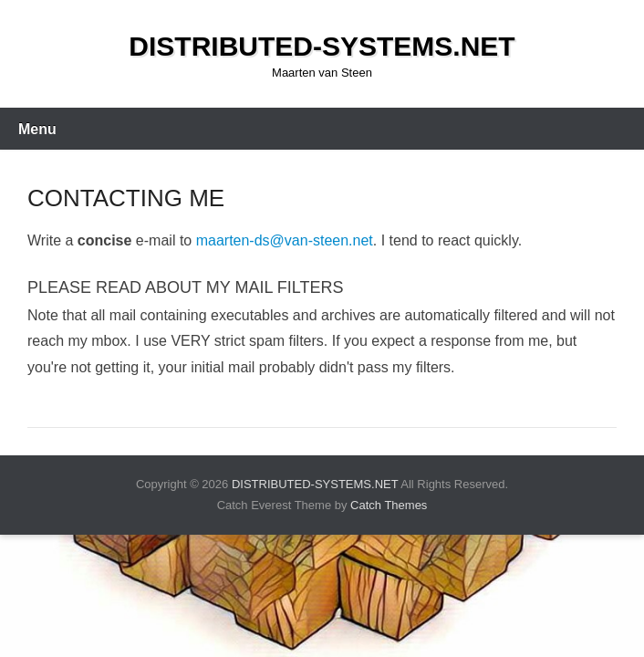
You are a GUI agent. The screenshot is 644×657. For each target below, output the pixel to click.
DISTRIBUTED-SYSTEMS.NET (322, 46)
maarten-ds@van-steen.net (285, 240)
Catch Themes (389, 505)
